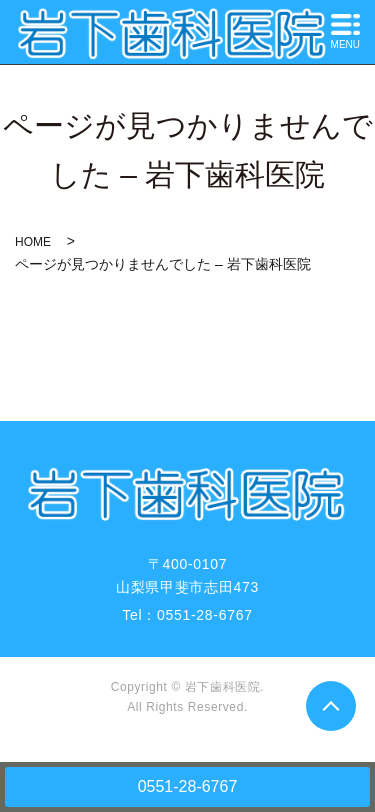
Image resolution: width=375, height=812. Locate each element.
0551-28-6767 (188, 786)
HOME (33, 242)
